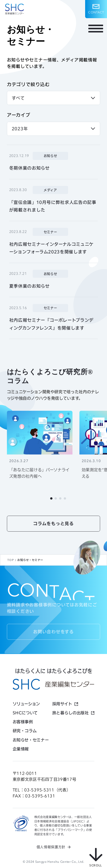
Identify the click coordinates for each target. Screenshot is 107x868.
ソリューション (26, 704)
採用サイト (62, 704)
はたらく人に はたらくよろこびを (54, 671)
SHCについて (25, 713)
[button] (96, 9)
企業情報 (21, 749)
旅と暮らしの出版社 (71, 713)
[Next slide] (79, 498)
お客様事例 (23, 722)
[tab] (51, 498)
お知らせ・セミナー (31, 740)
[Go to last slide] (29, 498)
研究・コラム (25, 731)
